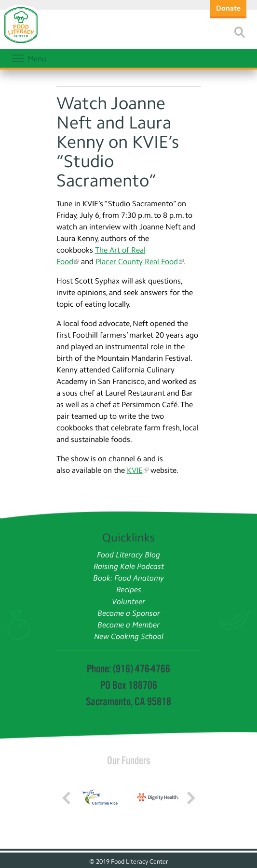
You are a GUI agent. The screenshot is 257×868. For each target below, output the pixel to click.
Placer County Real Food (137, 262)
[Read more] (240, 32)
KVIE (135, 470)
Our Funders (129, 760)
